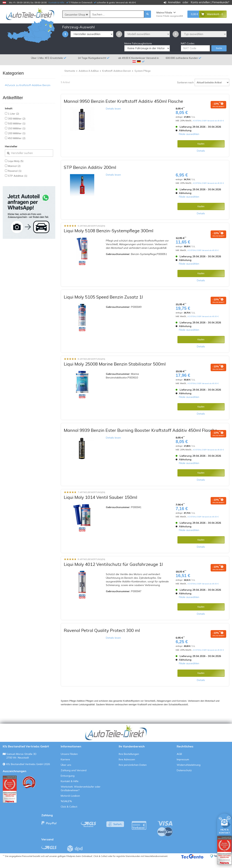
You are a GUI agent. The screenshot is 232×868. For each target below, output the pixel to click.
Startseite (70, 80)
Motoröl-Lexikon (70, 804)
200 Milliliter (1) (17, 142)
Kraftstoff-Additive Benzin (117, 80)
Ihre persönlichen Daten (133, 774)
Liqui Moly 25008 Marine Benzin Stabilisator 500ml (115, 373)
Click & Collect (69, 815)
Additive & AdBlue (89, 80)
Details (201, 159)
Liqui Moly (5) (16, 170)
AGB (179, 763)
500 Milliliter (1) (17, 132)
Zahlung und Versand (74, 779)
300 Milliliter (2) (17, 127)
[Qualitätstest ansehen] (10, 798)
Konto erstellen (200, 2)
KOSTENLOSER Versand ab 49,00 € (208, 129)
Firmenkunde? (221, 2)
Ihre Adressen (127, 768)
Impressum (183, 768)
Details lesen (113, 117)
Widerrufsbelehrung (189, 774)
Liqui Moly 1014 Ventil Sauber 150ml (101, 506)
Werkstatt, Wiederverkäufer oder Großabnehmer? (81, 797)
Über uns (66, 774)
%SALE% (66, 810)
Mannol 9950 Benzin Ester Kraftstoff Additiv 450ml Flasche (123, 110)
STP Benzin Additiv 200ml (90, 176)
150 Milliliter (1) (17, 137)
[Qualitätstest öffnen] (224, 850)
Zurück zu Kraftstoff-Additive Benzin (28, 94)
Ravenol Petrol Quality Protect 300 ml (102, 639)
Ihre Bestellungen (129, 763)
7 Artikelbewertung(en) (91, 501)
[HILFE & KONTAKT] (224, 824)
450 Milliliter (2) (17, 147)
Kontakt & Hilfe (56, 2)
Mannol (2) (14, 175)
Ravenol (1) (15, 179)
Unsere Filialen (69, 763)
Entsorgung (68, 784)
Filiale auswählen (189, 143)
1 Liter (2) (14, 122)
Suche (219, 57)
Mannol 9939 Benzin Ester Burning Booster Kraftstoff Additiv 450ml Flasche (140, 439)
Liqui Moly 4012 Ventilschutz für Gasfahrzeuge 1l (113, 573)
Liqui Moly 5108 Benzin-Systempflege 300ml (109, 239)
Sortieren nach (185, 91)
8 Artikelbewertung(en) (91, 368)
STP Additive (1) (18, 184)
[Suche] (117, 14)
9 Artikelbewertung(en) (91, 235)
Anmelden (174, 2)
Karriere (65, 768)
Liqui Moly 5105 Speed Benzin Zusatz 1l (103, 306)
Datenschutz (184, 779)
